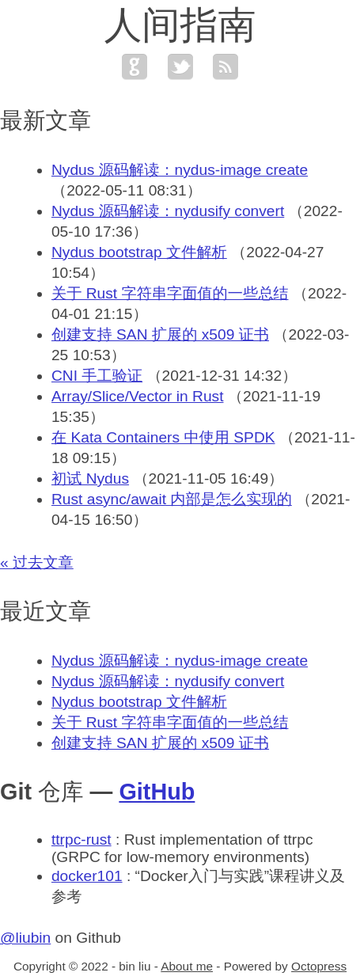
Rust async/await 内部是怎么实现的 (172, 499)
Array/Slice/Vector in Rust (138, 396)
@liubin (25, 938)
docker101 (87, 876)
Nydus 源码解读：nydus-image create (180, 170)
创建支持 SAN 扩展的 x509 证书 (160, 334)
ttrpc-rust (81, 839)
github (135, 66)
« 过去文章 (37, 562)
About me (187, 966)
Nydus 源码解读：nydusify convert (168, 211)
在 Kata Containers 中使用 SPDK (163, 437)
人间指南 (180, 25)
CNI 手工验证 (97, 376)
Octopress (319, 966)
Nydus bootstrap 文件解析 (139, 252)
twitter (180, 66)
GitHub (157, 792)
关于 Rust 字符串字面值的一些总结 (170, 293)
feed (225, 66)
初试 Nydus (90, 479)
